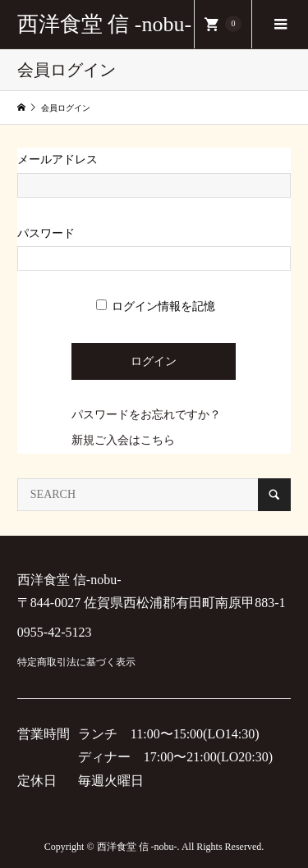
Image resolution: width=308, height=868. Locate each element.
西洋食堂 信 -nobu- (104, 24)
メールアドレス (57, 160)
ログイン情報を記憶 (156, 306)
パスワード (46, 233)
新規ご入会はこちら (123, 440)
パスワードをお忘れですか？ (146, 415)
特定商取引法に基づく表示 (76, 662)
